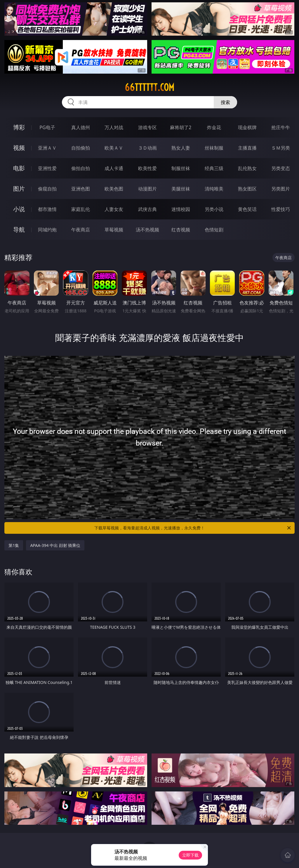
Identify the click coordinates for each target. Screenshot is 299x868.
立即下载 (190, 855)
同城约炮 (47, 230)
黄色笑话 (247, 209)
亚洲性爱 (47, 168)
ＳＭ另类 (281, 148)
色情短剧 (214, 230)
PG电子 (47, 127)
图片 (19, 189)
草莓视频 (114, 230)
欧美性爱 (147, 168)
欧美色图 (114, 189)
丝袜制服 (214, 148)
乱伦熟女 (247, 168)
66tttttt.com (149, 87)
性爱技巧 (281, 209)
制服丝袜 (181, 168)
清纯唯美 (214, 189)
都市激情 (47, 209)
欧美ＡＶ (114, 148)
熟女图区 (247, 189)
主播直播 (247, 148)
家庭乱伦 (81, 209)
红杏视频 (181, 230)
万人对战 (114, 127)
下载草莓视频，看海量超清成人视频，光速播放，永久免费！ (193, 528)
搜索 (225, 102)
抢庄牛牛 (281, 127)
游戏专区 (147, 127)
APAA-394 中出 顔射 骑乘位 (55, 545)
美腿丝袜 (181, 189)
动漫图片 (147, 189)
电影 (19, 168)
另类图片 (281, 189)
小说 (19, 209)
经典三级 (214, 168)
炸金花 (214, 127)
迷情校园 (181, 209)
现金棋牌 (247, 127)
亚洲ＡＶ (47, 148)
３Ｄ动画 (147, 148)
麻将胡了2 (181, 127)
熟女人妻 (181, 148)
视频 (19, 148)
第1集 (14, 545)
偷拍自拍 (81, 168)
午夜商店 (81, 230)
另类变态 (281, 168)
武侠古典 (147, 209)
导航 (19, 229)
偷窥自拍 (47, 189)
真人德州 (81, 127)
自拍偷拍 (81, 148)
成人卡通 (114, 168)
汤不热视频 (147, 230)
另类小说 (214, 209)
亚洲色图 (81, 189)
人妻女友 (114, 209)
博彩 (19, 127)
